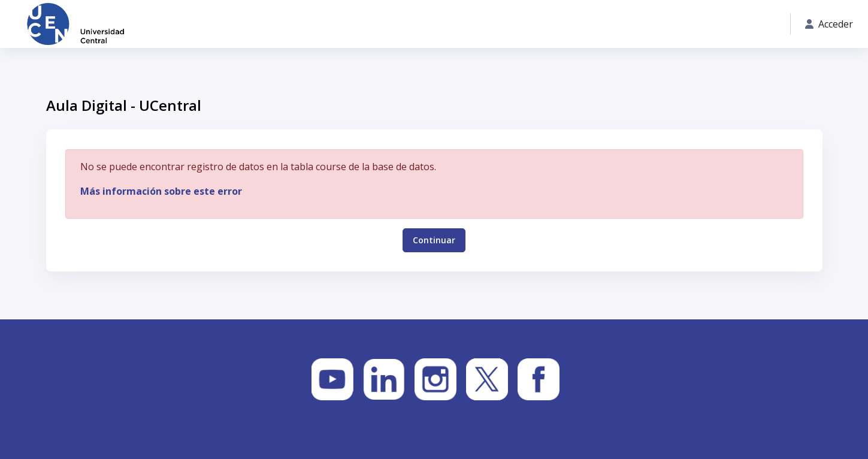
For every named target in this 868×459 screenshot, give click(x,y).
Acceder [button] (829, 24)
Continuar (434, 240)
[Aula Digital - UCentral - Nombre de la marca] (75, 24)
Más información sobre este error (161, 191)
